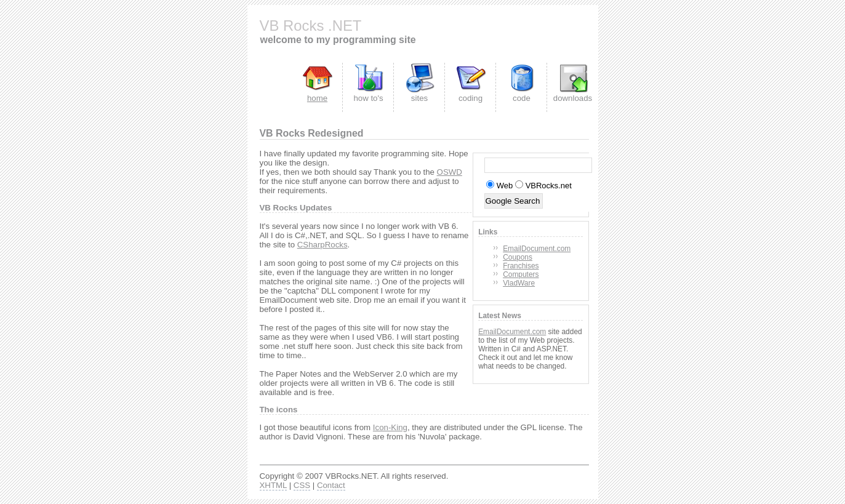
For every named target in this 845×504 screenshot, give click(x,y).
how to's (368, 98)
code (522, 98)
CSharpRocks (322, 245)
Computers (521, 274)
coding (471, 98)
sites (419, 98)
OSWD (450, 172)
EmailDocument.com (537, 249)
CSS (302, 485)
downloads (573, 98)
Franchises (521, 266)
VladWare (519, 283)
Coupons (518, 257)
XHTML (273, 485)
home (317, 98)
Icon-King (390, 427)
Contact (331, 485)
